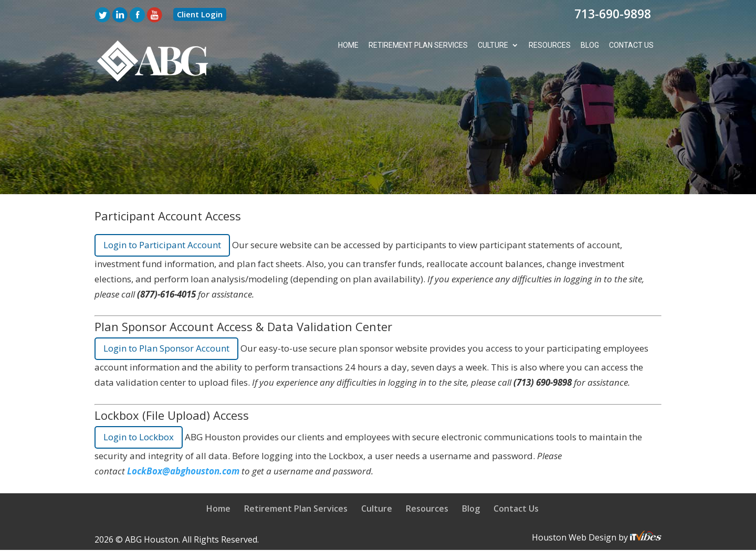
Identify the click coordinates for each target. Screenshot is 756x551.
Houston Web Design (575, 537)
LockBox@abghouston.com (183, 471)
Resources (549, 45)
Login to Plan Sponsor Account (166, 349)
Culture (492, 45)
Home (347, 45)
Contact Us (631, 45)
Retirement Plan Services (417, 45)
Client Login (200, 14)
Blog (589, 45)
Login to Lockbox (139, 437)
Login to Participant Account (162, 245)
